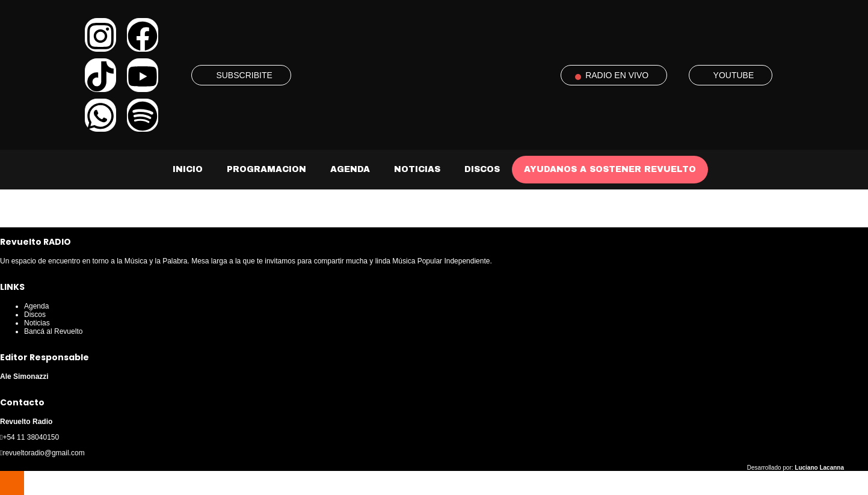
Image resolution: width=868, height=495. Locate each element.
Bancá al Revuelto (53, 331)
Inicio (188, 169)
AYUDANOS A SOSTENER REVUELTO (610, 169)
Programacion (266, 169)
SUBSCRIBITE (244, 75)
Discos (482, 169)
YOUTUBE (734, 75)
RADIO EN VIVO (617, 75)
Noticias (417, 169)
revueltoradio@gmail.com (43, 453)
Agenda (350, 169)
